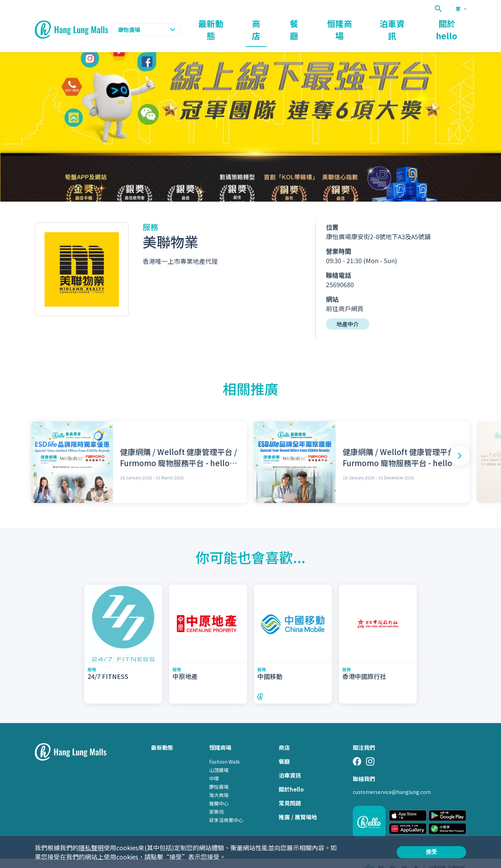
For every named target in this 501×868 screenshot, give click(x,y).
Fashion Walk (224, 748)
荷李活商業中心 (226, 806)
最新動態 (276, 23)
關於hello (454, 23)
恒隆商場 (373, 23)
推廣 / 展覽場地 (298, 803)
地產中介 (348, 310)
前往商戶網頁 (345, 295)
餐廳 (339, 23)
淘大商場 (219, 781)
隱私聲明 (91, 847)
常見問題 (290, 789)
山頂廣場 (219, 756)
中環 (214, 765)
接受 (431, 852)
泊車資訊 (413, 23)
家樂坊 (216, 798)
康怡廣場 (219, 773)
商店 (310, 23)
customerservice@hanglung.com (392, 778)
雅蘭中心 (219, 790)
